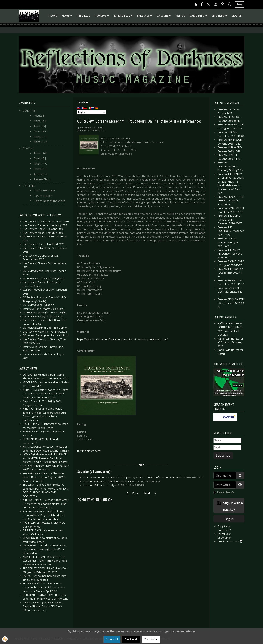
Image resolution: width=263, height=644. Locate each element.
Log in (229, 519)
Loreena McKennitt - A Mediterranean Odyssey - (122, 481)
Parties (29, 186)
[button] (79, 500)
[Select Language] (91, 112)
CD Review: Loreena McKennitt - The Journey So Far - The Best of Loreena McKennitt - (143, 477)
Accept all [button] (112, 639)
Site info (220, 17)
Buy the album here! (89, 451)
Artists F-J (40, 126)
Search (237, 16)
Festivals (39, 116)
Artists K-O (41, 131)
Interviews (123, 17)
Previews (83, 16)
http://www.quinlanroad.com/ (150, 339)
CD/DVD (29, 148)
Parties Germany (44, 190)
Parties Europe (43, 196)
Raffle (180, 16)
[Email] (227, 447)
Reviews (102, 17)
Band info (199, 17)
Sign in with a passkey (229, 506)
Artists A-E (40, 121)
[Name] (227, 440)
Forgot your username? (224, 536)
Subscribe (223, 455)
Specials (145, 17)
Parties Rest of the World (50, 201)
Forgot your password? (224, 528)
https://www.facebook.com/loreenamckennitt (104, 339)
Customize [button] (151, 639)
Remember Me (226, 492)
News (67, 17)
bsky (240, 4)
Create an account (230, 541)
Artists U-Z (40, 142)
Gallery (164, 17)
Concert (30, 111)
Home (53, 16)
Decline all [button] (131, 639)
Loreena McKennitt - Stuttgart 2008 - (114, 485)
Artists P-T (40, 137)
